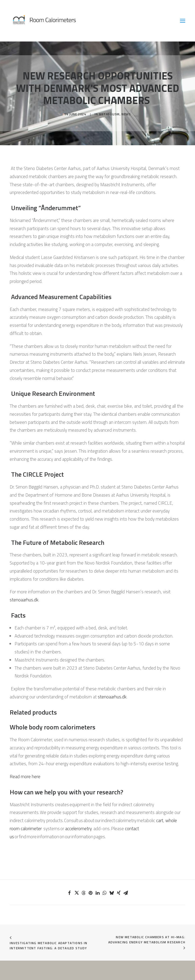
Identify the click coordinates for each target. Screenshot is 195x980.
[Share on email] (126, 893)
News (126, 114)
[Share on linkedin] (97, 893)
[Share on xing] (119, 893)
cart (160, 820)
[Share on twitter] (76, 893)
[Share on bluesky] (112, 893)
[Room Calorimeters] (57, 21)
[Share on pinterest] (90, 893)
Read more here (25, 777)
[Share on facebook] (69, 893)
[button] (183, 21)
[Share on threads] (83, 893)
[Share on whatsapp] (105, 893)
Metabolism (109, 114)
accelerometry (79, 829)
